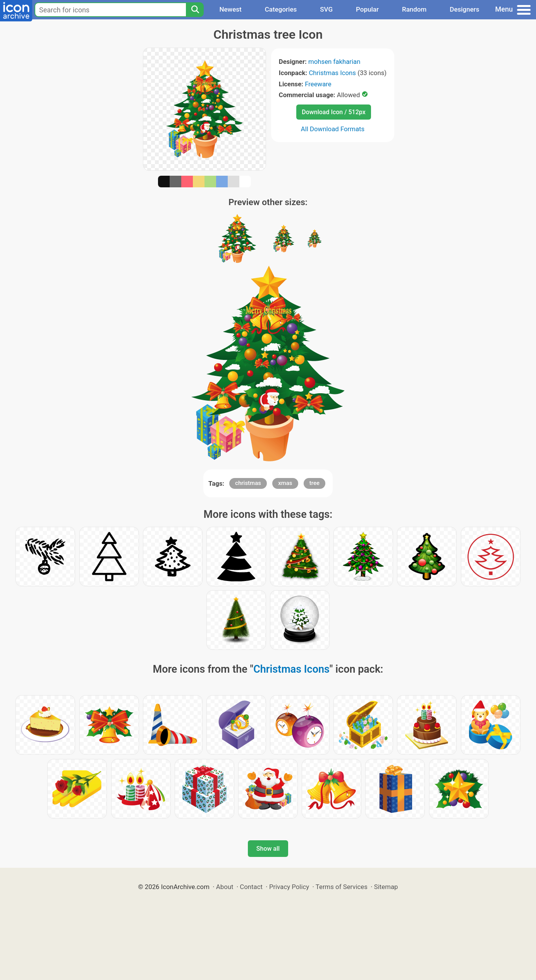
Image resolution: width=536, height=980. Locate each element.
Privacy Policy (289, 887)
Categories (281, 9)
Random (414, 9)
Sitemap (386, 887)
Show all (268, 849)
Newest (230, 9)
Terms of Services (342, 887)
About (225, 887)
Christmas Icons (332, 73)
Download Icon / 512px (333, 112)
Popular (367, 9)
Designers (464, 9)
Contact (251, 887)
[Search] (195, 10)
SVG (326, 9)
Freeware (318, 84)
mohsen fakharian (334, 62)
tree (314, 483)
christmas (248, 483)
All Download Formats (333, 129)
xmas (285, 483)
